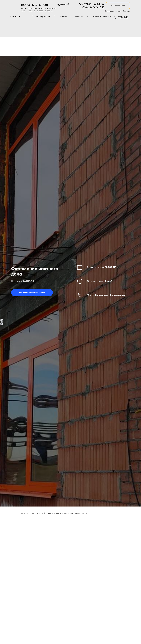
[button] (32, 293)
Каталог (14, 16)
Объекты (124, 18)
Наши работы (43, 16)
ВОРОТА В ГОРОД (35, 5)
